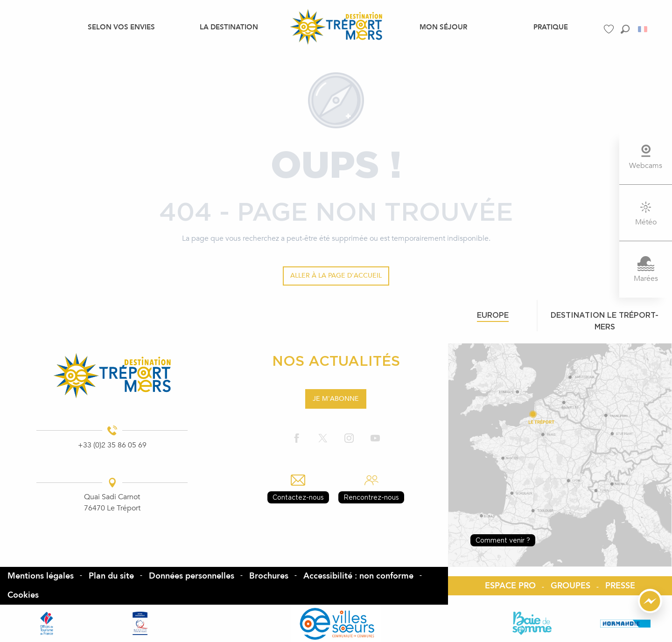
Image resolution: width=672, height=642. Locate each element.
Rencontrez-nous (371, 497)
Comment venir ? (503, 540)
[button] (625, 29)
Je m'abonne (336, 399)
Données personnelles (192, 576)
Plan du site (111, 576)
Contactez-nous (298, 497)
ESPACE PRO (510, 586)
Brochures (269, 576)
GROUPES (570, 586)
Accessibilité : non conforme (358, 576)
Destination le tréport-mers (605, 321)
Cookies (23, 595)
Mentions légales (41, 576)
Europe (493, 315)
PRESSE (620, 586)
